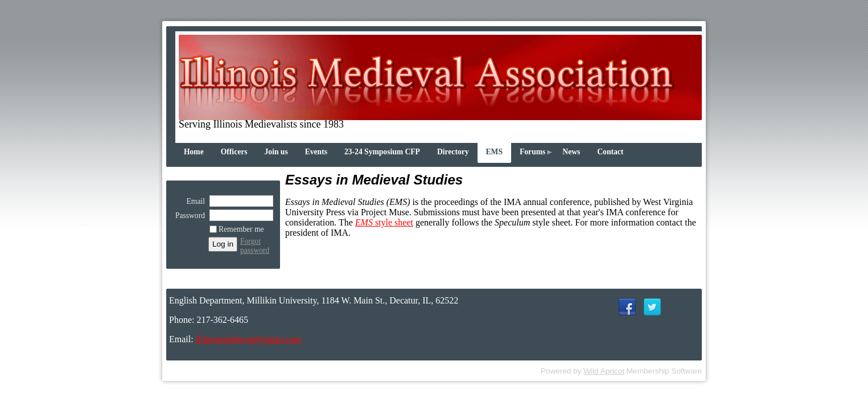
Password (187, 216)
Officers (234, 152)
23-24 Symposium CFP (382, 152)
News (571, 152)
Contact (610, 152)
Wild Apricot (604, 371)
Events (316, 152)
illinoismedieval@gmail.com (249, 339)
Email (193, 201)
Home (194, 152)
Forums (532, 152)
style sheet (384, 222)
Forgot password (255, 246)
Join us (276, 152)
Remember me (241, 229)
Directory (453, 152)
